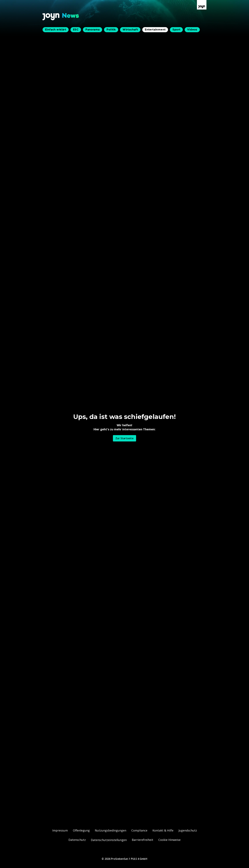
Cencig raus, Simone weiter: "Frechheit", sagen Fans (106, 606)
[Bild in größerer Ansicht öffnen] (124, 122)
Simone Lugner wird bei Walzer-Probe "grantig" (103, 600)
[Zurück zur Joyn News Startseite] (61, 17)
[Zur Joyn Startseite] (202, 5)
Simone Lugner (94, 350)
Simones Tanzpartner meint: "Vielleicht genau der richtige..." (112, 613)
